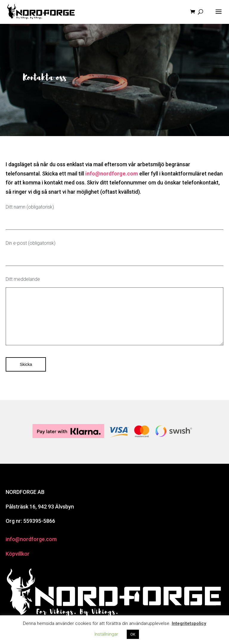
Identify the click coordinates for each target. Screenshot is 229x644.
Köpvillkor (18, 554)
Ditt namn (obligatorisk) (114, 217)
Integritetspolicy (189, 623)
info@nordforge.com (31, 539)
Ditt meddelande (114, 313)
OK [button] (133, 634)
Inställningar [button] (106, 634)
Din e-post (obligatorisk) (114, 253)
